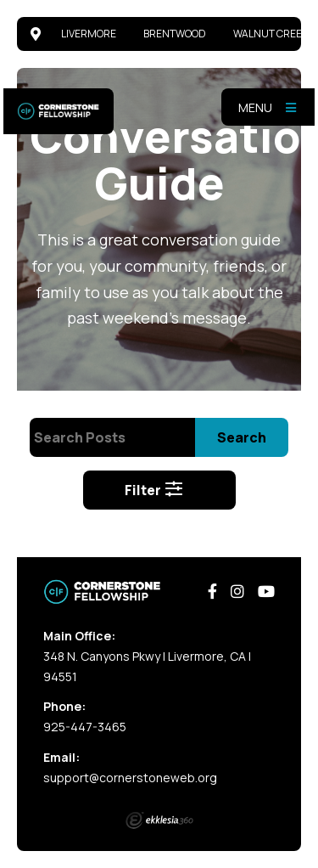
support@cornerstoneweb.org (130, 778)
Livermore (89, 34)
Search (242, 437)
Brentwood (175, 34)
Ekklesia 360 (159, 820)
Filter (154, 490)
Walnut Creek (271, 34)
